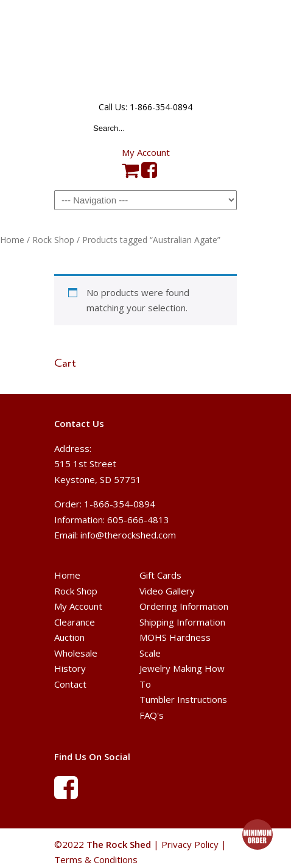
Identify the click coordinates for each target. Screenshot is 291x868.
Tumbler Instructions (183, 699)
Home (12, 240)
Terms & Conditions (96, 859)
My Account (146, 152)
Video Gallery (167, 591)
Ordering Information (184, 606)
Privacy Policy (190, 844)
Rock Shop (53, 240)
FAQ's (152, 715)
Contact (70, 684)
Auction (69, 637)
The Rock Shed (145, 49)
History (70, 668)
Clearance (75, 622)
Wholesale (76, 653)
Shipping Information (182, 622)
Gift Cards (160, 575)
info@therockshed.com (128, 535)
